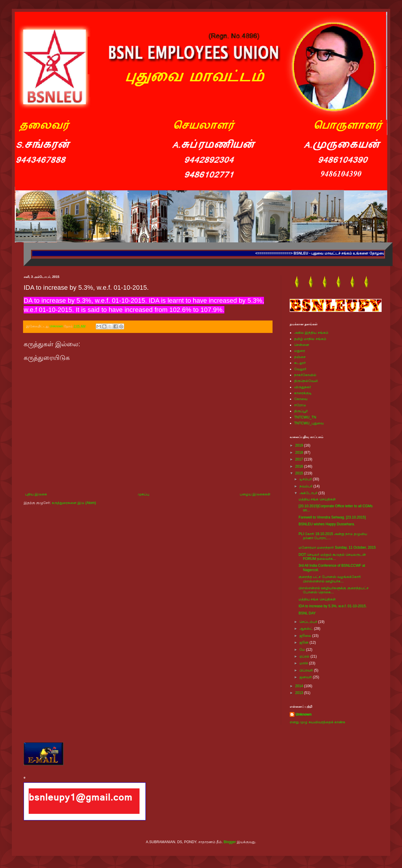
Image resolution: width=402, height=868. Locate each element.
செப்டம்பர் (309, 622)
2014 (300, 686)
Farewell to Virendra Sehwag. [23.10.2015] (332, 517)
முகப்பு (144, 494)
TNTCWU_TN (305, 417)
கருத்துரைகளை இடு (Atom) (74, 503)
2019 (300, 445)
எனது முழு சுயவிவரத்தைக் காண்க (317, 722)
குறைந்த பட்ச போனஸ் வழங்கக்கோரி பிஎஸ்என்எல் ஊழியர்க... (330, 579)
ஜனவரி (306, 677)
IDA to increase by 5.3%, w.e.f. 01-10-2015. (333, 606)
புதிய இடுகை (36, 494)
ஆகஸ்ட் (307, 629)
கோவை (301, 399)
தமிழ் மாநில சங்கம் (310, 339)
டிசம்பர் (306, 479)
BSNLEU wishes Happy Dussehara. (327, 524)
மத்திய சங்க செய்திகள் (317, 499)
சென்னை (302, 345)
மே (303, 650)
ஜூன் (304, 642)
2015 (300, 473)
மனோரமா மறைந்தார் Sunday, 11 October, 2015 (337, 547)
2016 (300, 466)
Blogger (230, 842)
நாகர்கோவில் (305, 375)
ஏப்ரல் (305, 656)
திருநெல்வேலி (306, 381)
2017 (300, 459)
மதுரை (300, 351)
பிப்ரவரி (307, 670)
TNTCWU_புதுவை (309, 423)
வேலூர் (300, 369)
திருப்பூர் (301, 411)
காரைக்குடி (303, 393)
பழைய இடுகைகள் (255, 494)
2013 (300, 693)
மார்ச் (304, 663)
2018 (300, 452)
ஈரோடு (300, 405)
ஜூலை (306, 636)
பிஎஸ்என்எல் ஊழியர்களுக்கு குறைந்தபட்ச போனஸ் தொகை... (334, 590)
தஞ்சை (300, 357)
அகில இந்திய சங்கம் (311, 333)
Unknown (304, 714)
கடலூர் (300, 363)
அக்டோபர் (309, 493)
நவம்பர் (306, 486)
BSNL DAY (307, 613)
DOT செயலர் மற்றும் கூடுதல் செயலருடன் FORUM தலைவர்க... (332, 557)
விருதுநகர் (303, 387)
